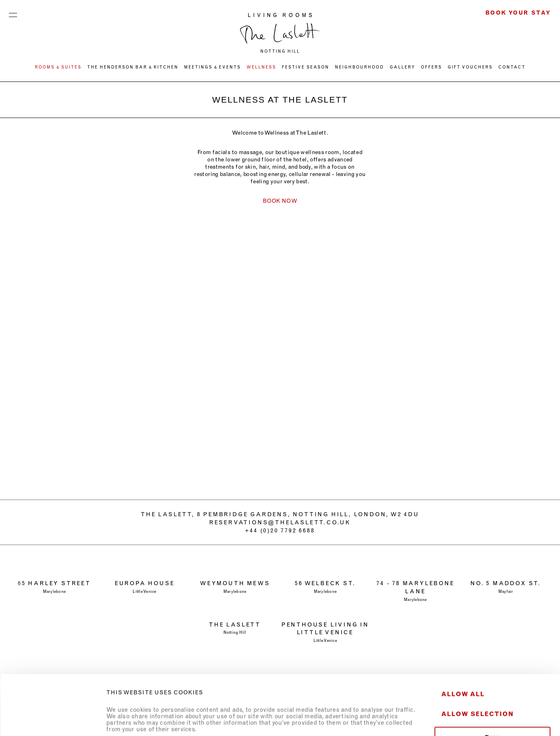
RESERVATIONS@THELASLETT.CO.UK (280, 522)
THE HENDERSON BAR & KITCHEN (133, 67)
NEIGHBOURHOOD (359, 67)
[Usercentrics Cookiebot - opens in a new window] (53, 720)
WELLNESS (261, 67)
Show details (452, 720)
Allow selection (477, 658)
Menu (13, 13)
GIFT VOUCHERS (470, 67)
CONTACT (512, 67)
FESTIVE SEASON (306, 67)
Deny (492, 681)
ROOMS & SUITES (58, 67)
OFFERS (431, 67)
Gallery (402, 67)
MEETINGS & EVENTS (212, 67)
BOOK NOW (280, 201)
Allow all (463, 638)
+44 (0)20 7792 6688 (280, 530)
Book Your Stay (518, 13)
